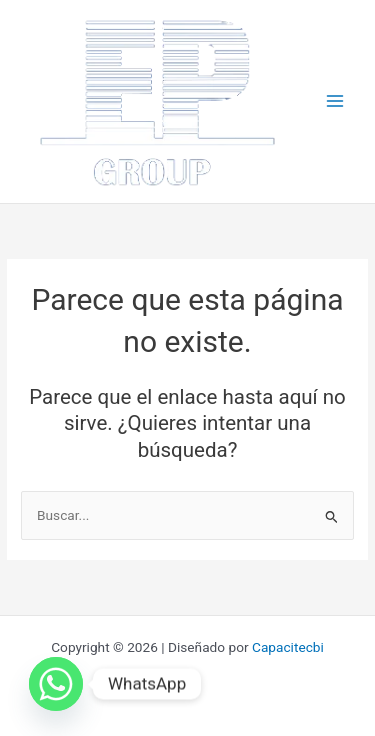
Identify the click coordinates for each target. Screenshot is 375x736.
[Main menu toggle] (335, 101)
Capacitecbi (288, 647)
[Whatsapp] (56, 684)
